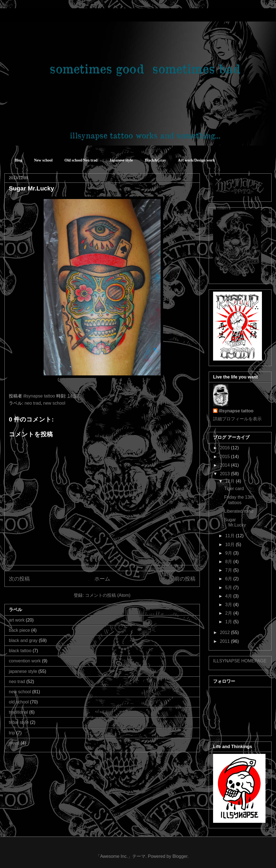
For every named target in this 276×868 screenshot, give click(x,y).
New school (43, 160)
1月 (229, 622)
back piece (19, 630)
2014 (225, 465)
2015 (225, 457)
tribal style (19, 722)
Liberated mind (239, 511)
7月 (229, 570)
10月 (230, 545)
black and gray (23, 640)
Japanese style (121, 160)
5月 (229, 588)
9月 (229, 553)
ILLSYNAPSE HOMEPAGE (240, 661)
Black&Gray (155, 160)
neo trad (33, 403)
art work (17, 620)
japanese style (23, 671)
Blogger (180, 856)
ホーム (102, 579)
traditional (18, 712)
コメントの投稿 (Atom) (108, 595)
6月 (229, 579)
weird (14, 743)
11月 (230, 536)
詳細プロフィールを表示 (237, 419)
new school (54, 403)
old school (19, 702)
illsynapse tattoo (236, 411)
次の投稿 (19, 579)
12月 (230, 481)
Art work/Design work (196, 160)
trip (12, 733)
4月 (229, 596)
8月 (229, 562)
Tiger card (234, 489)
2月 (229, 613)
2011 (225, 641)
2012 (225, 632)
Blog (18, 160)
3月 (229, 605)
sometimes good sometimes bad (29, 16)
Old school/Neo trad (81, 160)
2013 (225, 474)
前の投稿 (185, 579)
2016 (225, 448)
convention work (25, 661)
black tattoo (20, 651)
